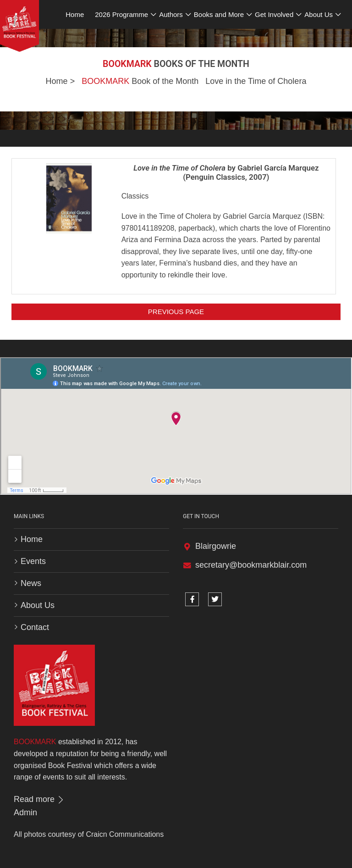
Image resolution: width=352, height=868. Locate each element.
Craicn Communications (125, 834)
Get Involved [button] (274, 14)
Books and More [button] (219, 14)
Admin (25, 813)
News (31, 583)
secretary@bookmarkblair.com (251, 565)
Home (57, 81)
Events (33, 561)
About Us (38, 605)
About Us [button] (319, 14)
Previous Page (176, 312)
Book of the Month (140, 81)
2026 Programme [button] (121, 14)
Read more (39, 799)
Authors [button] (171, 14)
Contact (35, 627)
